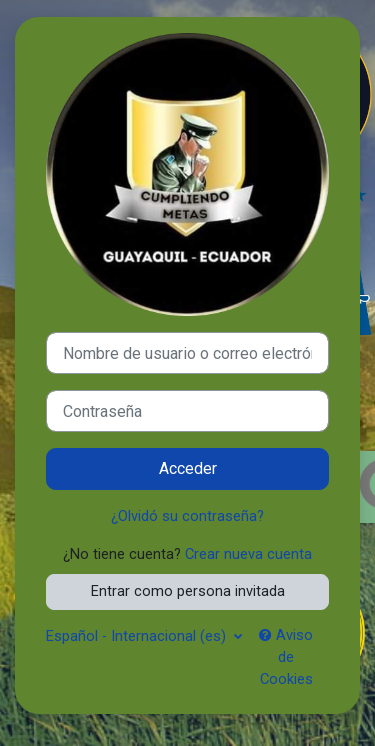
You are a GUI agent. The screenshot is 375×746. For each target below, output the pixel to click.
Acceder (188, 468)
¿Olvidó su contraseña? (187, 516)
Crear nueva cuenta (248, 554)
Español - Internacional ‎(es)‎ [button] (138, 636)
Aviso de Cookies (286, 657)
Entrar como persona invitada (188, 591)
